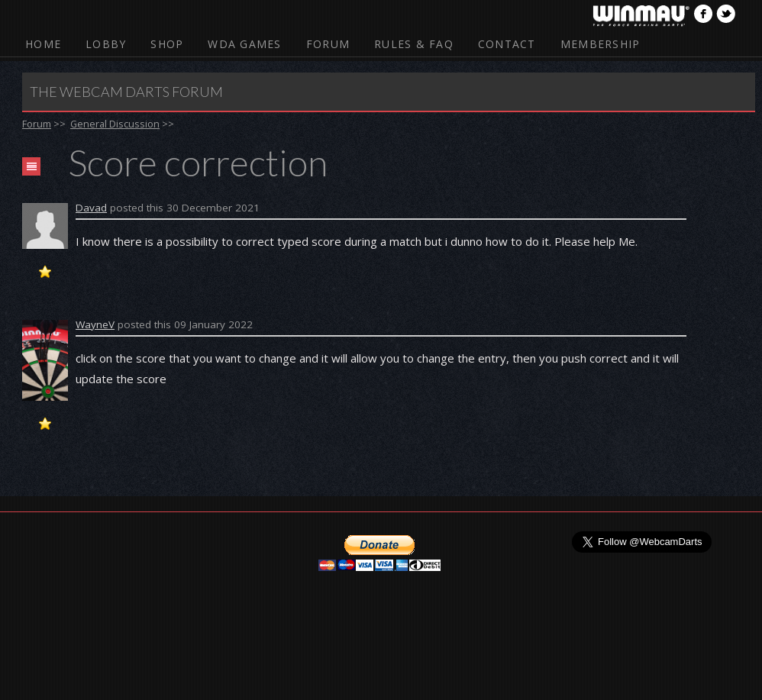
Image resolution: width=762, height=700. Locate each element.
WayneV (95, 324)
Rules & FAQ (414, 44)
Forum (328, 44)
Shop (167, 44)
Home (43, 44)
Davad (91, 208)
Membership (601, 44)
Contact (507, 44)
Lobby (106, 44)
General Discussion (115, 124)
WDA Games (244, 44)
